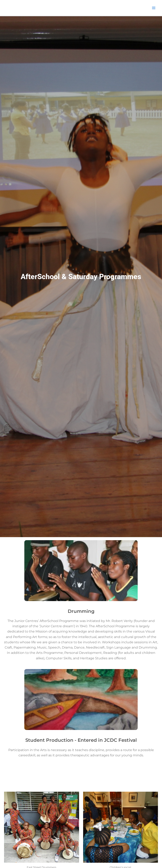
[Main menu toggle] (154, 8)
